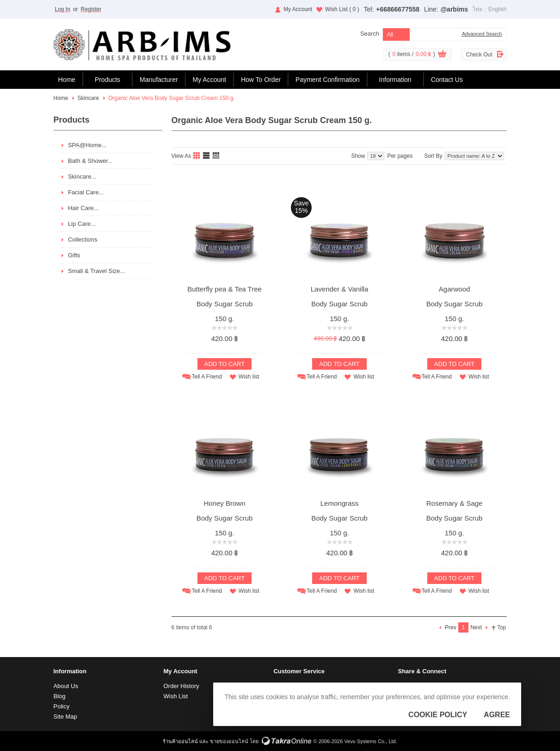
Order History (181, 686)
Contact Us (447, 80)
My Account (298, 9)
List (207, 156)
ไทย (477, 9)
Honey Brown (224, 503)
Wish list (249, 377)
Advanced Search (482, 34)
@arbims (454, 9)
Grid (197, 156)
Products (108, 80)
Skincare (89, 98)
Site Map (65, 717)
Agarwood (455, 289)
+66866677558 (398, 9)
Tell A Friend (206, 377)
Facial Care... (86, 192)
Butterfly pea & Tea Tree (225, 289)
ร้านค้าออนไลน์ (180, 741)
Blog (60, 696)
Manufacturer (159, 80)
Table (216, 156)
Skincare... (82, 177)
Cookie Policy (438, 715)
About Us (66, 686)
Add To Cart (225, 364)
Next (476, 627)
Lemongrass (340, 503)
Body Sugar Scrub (225, 304)
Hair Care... (83, 208)
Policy (62, 706)
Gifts (74, 255)
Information (395, 80)
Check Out (479, 55)
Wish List (342, 9)
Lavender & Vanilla (340, 289)
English (497, 9)
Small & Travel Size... (97, 271)
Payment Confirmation (328, 80)
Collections (83, 239)
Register (91, 9)
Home (67, 80)
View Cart (442, 55)
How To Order (261, 80)
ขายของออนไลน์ (229, 741)
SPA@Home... (87, 145)
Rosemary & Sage (455, 503)
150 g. (225, 319)
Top (502, 627)
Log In (63, 9)
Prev (451, 627)
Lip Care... (82, 224)
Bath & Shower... (90, 161)
